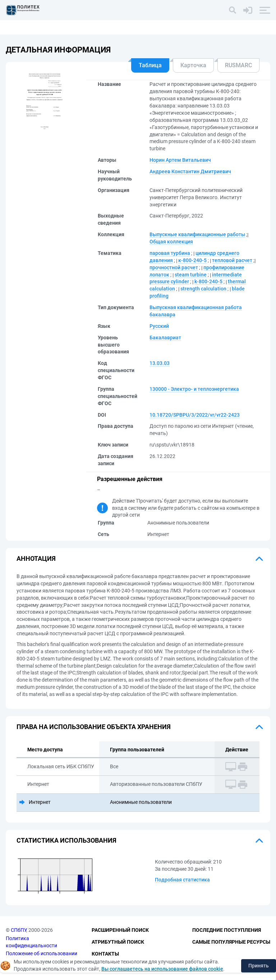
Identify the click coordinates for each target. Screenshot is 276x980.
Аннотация (36, 558)
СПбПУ (19, 930)
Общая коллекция (171, 242)
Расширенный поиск (120, 930)
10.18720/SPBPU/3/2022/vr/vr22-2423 (195, 415)
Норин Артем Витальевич (180, 160)
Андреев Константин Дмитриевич (190, 171)
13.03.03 (160, 363)
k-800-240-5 (208, 281)
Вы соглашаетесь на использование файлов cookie (162, 969)
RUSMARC (238, 65)
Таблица (150, 65)
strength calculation (203, 289)
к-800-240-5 (192, 260)
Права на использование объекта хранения (94, 727)
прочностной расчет (174, 267)
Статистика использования (66, 840)
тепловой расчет (232, 260)
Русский (159, 326)
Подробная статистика (182, 880)
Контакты (105, 954)
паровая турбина (170, 253)
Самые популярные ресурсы (231, 942)
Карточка (193, 65)
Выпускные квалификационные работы (197, 234)
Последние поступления (227, 930)
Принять (259, 966)
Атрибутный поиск (118, 942)
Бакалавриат (165, 338)
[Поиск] (233, 10)
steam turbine (191, 275)
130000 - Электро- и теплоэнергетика (194, 389)
